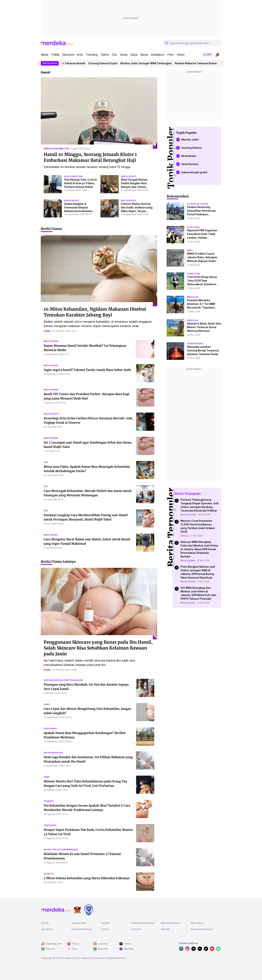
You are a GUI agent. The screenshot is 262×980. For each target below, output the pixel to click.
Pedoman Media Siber (143, 923)
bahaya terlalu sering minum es (61, 850)
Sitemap (165, 929)
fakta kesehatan (53, 753)
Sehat (144, 55)
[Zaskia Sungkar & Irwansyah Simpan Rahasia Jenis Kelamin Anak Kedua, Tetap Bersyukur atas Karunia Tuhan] (53, 208)
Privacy (105, 929)
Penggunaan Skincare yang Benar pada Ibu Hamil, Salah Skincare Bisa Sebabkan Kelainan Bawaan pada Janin (98, 648)
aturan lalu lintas (198, 204)
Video (181, 55)
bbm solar (193, 297)
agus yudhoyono (73, 176)
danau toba (194, 274)
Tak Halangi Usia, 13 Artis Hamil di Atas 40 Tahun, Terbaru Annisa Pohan (80, 183)
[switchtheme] (218, 55)
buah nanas (50, 728)
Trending (92, 55)
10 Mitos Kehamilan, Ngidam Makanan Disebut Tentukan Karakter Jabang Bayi (95, 312)
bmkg (190, 250)
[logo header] (57, 43)
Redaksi (106, 923)
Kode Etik (136, 929)
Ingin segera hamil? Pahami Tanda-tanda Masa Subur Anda (87, 370)
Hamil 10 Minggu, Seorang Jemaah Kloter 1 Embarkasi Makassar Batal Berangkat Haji (90, 157)
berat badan (51, 535)
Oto (114, 55)
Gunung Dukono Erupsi (106, 63)
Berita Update (188, 560)
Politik (55, 55)
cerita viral (50, 825)
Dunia (124, 55)
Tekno (105, 55)
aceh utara (193, 227)
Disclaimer (47, 929)
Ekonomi (68, 55)
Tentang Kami (79, 923)
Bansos (184, 536)
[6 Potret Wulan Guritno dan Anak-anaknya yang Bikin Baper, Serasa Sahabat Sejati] (110, 208)
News (45, 55)
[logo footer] (56, 910)
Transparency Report (202, 929)
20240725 (49, 874)
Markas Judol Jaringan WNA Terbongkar (149, 63)
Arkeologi (193, 320)
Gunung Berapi (195, 344)
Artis (80, 55)
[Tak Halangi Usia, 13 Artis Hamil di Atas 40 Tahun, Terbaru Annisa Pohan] (53, 184)
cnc (46, 462)
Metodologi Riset (170, 923)
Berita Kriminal (188, 515)
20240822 (49, 801)
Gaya (134, 55)
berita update (128, 176)
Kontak (45, 923)
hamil (47, 331)
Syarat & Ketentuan (82, 929)
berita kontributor (56, 149)
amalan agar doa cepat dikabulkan (63, 680)
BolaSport (158, 55)
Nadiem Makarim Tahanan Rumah (68, 63)
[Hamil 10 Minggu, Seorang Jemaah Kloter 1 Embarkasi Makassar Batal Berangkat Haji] (99, 113)
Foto (171, 55)
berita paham (51, 341)
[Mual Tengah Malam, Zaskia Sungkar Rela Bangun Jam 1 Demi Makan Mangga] (110, 184)
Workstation (197, 923)
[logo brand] (77, 910)
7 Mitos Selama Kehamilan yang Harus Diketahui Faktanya (87, 878)
